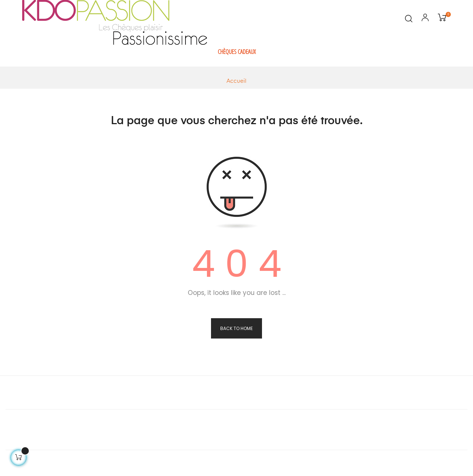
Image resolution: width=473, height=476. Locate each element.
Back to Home (236, 328)
